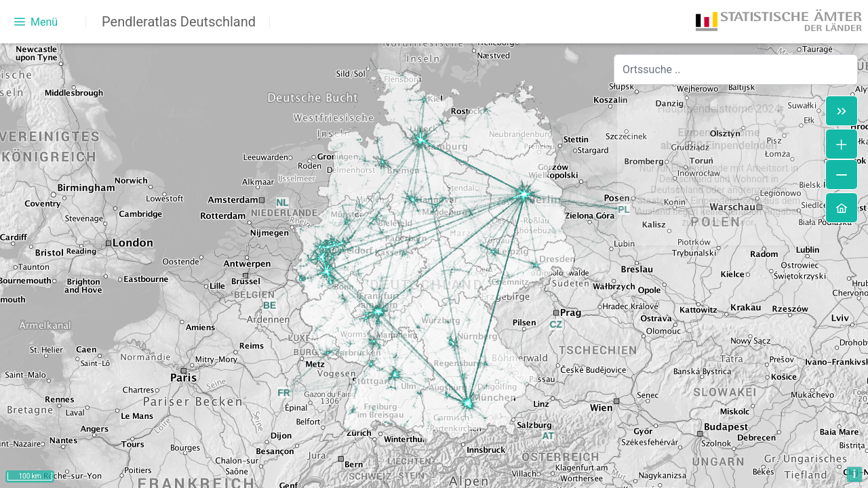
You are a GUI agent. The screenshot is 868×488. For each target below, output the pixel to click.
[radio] (42, 249)
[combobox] (736, 69)
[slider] (167, 300)
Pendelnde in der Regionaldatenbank (115, 341)
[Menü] (36, 22)
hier (246, 422)
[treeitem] (135, 73)
